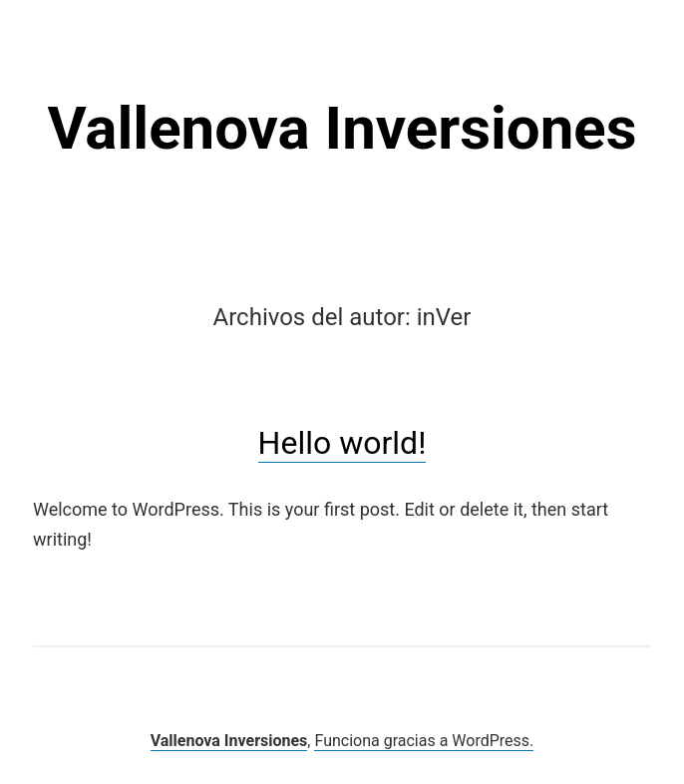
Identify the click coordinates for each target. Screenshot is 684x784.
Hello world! (342, 443)
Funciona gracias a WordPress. (424, 741)
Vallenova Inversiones (342, 128)
